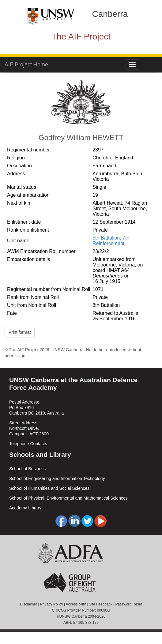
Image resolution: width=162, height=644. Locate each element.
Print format (20, 332)
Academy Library (25, 508)
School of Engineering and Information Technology (57, 478)
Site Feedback (101, 604)
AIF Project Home (26, 65)
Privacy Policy (52, 604)
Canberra (110, 14)
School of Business (27, 469)
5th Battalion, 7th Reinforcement (111, 241)
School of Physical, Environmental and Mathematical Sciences (68, 498)
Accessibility (76, 604)
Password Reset (128, 604)
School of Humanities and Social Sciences (49, 488)
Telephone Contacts (28, 444)
